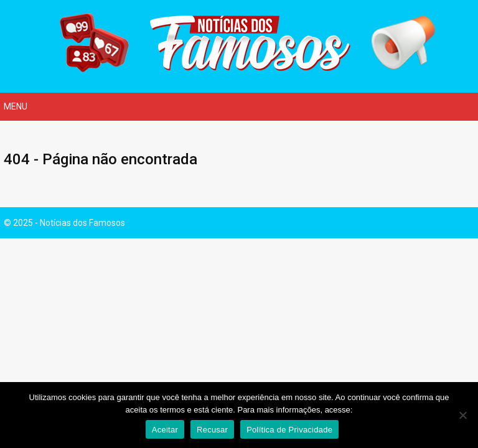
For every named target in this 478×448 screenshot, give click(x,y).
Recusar (212, 430)
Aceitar (165, 430)
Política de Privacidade (289, 430)
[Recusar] (462, 415)
